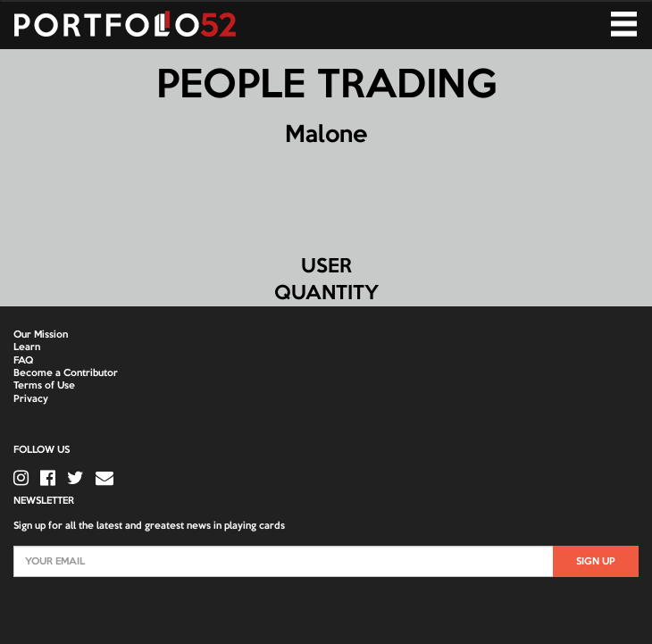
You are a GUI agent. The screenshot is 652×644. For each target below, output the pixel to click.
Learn (27, 347)
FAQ (23, 361)
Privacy (31, 399)
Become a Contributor (66, 373)
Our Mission (41, 335)
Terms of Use (44, 386)
